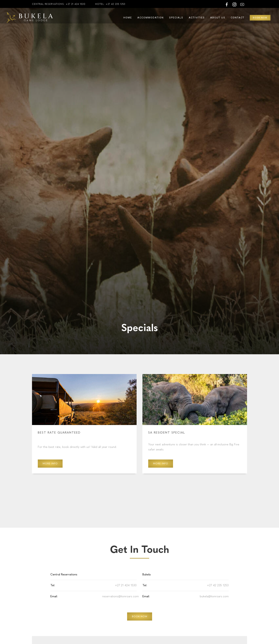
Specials (176, 18)
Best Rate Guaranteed (59, 433)
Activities (197, 18)
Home (128, 18)
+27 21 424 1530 (76, 4)
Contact (238, 18)
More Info (50, 464)
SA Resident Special (167, 433)
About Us (218, 18)
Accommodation (151, 18)
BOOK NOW (140, 616)
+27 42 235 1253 (115, 4)
